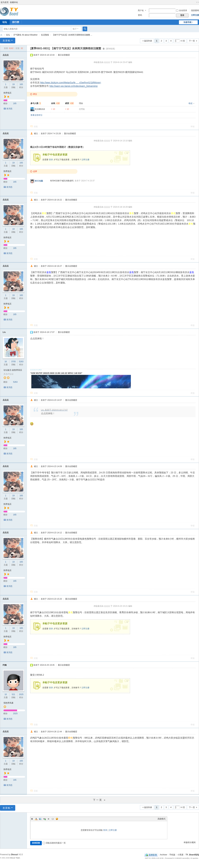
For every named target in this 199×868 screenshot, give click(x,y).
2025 (21, 694)
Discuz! (15, 855)
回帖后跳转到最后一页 (54, 843)
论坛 (8, 35)
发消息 (9, 109)
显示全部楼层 (64, 55)
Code (53, 819)
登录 (51, 160)
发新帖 (7, 41)
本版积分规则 (190, 842)
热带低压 (7, 93)
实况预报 (45, 35)
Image (40, 819)
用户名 (141, 10)
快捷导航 (188, 22)
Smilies (57, 819)
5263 (21, 362)
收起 (191, 103)
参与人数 (36, 103)
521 (13, 694)
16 (6, 362)
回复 (36, 127)
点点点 (6, 55)
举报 (193, 127)
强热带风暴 (8, 703)
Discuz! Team (15, 858)
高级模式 (162, 819)
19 (13, 84)
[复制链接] (110, 49)
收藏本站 (14, 2)
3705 (14, 362)
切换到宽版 (198, 2)
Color (36, 819)
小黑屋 (180, 855)
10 (6, 694)
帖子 (75, 29)
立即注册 (195, 15)
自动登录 (182, 10)
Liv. (4, 332)
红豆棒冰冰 (40, 109)
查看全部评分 (36, 115)
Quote (49, 819)
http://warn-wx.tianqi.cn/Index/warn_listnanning (73, 86)
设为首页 (5, 2)
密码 (140, 15)
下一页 (192, 41)
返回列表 (148, 41)
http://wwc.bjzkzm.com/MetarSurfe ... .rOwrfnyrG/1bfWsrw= (71, 83)
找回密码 (195, 10)
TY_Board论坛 (1, 35)
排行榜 (16, 22)
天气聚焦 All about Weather (25, 35)
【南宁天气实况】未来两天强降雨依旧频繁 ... (72, 35)
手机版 (172, 855)
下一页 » (100, 800)
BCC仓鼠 (39, 181)
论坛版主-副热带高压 (13, 370)
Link (44, 819)
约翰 (5, 665)
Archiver (164, 855)
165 (21, 84)
